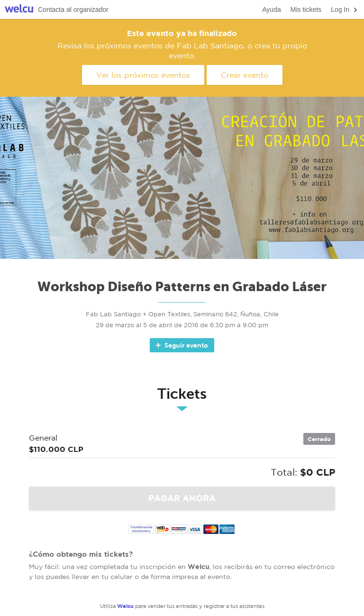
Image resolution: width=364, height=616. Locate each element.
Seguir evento (181, 345)
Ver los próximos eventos (143, 75)
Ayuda (271, 9)
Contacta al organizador (73, 9)
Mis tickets (306, 9)
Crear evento (245, 75)
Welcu (19, 10)
